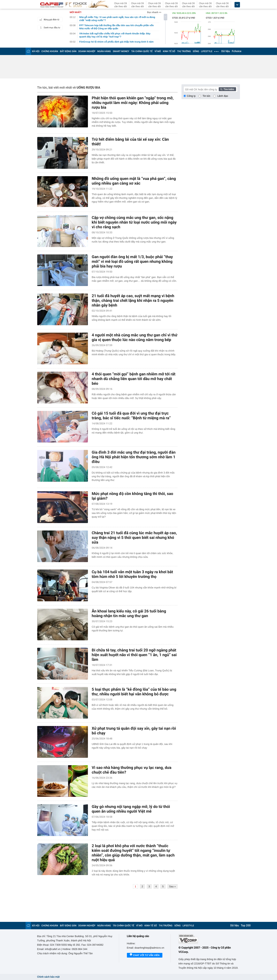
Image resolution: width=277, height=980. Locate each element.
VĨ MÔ (158, 51)
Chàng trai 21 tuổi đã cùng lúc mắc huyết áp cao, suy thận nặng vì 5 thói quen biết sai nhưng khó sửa (134, 538)
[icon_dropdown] (237, 5)
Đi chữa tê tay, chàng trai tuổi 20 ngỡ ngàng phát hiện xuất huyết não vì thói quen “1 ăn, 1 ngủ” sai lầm (134, 655)
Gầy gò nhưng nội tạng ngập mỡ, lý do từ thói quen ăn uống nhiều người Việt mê (131, 809)
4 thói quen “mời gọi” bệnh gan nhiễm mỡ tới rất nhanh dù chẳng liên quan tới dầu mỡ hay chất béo (134, 379)
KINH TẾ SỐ (169, 51)
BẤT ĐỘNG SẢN (68, 51)
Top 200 (246, 926)
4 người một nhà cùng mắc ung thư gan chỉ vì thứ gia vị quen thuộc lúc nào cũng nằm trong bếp (135, 337)
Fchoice (237, 51)
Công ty (191, 96)
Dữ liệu (226, 51)
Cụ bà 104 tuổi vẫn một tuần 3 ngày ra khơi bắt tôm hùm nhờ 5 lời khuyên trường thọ (132, 574)
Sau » (173, 886)
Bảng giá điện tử (49, 20)
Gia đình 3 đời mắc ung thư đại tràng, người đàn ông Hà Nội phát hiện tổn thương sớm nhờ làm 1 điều (134, 457)
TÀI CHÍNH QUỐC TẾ (142, 51)
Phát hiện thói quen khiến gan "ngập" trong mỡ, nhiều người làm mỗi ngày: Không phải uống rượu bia (133, 103)
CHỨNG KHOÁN (50, 51)
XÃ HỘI (36, 51)
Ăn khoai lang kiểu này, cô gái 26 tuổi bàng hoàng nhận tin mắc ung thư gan (129, 613)
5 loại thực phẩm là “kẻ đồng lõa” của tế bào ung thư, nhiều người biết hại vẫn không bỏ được (134, 692)
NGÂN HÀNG (104, 51)
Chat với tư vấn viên (145, 955)
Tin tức (206, 96)
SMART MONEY (121, 51)
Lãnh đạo (223, 96)
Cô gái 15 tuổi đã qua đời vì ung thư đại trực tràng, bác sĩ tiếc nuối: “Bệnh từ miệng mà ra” (131, 416)
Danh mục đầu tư (49, 28)
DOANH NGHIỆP (87, 51)
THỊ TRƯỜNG (184, 51)
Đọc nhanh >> (154, 12)
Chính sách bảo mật (48, 977)
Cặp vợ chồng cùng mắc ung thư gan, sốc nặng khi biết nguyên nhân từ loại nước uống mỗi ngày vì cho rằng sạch (134, 222)
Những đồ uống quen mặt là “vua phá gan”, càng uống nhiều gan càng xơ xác (134, 181)
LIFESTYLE (207, 51)
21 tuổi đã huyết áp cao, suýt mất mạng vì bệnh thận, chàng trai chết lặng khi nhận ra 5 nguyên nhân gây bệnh (133, 300)
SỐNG (196, 51)
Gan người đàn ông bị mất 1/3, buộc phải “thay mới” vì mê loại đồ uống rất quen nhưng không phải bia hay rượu (132, 261)
